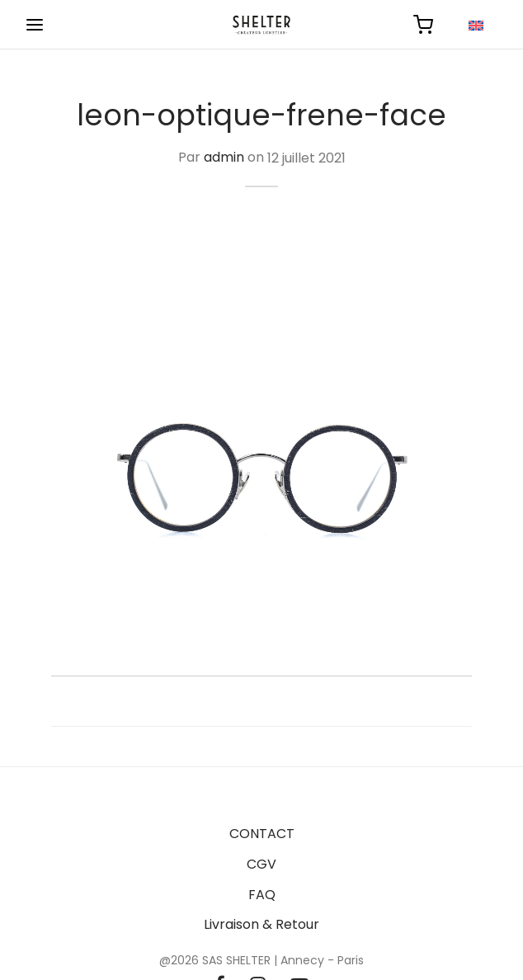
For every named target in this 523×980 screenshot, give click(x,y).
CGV (261, 864)
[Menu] (35, 25)
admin (224, 158)
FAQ (262, 895)
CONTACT (262, 834)
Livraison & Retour (261, 924)
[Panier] (423, 25)
